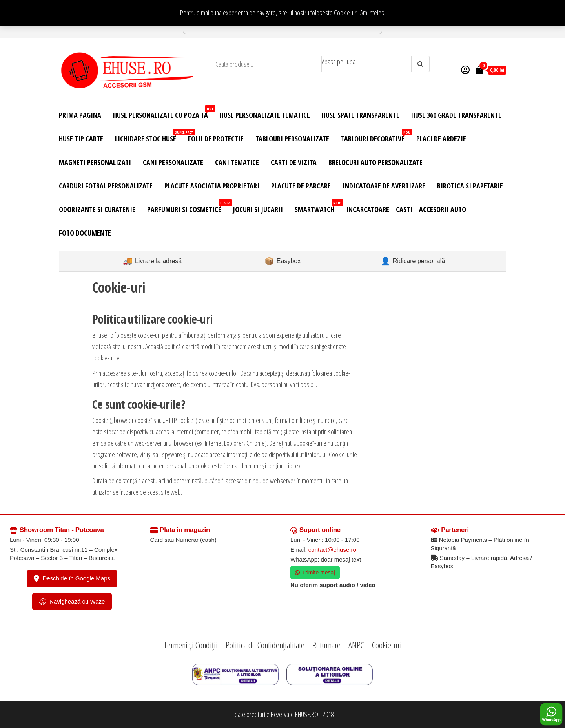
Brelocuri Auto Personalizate (375, 162)
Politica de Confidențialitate (265, 645)
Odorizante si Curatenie (97, 209)
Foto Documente (85, 233)
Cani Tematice (237, 162)
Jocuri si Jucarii (258, 209)
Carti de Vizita (294, 162)
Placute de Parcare (301, 186)
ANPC (356, 645)
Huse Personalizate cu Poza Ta (163, 112)
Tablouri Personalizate (292, 139)
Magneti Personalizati (95, 162)
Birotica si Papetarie (470, 186)
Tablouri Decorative (376, 136)
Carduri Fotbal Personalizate (106, 186)
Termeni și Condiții (191, 645)
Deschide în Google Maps (72, 578)
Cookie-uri (346, 13)
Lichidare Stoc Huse (149, 136)
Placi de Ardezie (441, 139)
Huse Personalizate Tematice (265, 115)
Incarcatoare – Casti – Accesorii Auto (406, 209)
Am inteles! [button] (373, 13)
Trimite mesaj (315, 573)
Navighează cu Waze (72, 602)
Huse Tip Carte (81, 139)
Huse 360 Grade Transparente (456, 115)
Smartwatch (317, 207)
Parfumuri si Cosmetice (187, 207)
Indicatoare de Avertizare (384, 186)
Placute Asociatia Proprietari (212, 186)
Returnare (326, 645)
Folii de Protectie (216, 139)
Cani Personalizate (173, 162)
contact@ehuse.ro (332, 550)
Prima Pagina (80, 115)
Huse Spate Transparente (361, 115)
